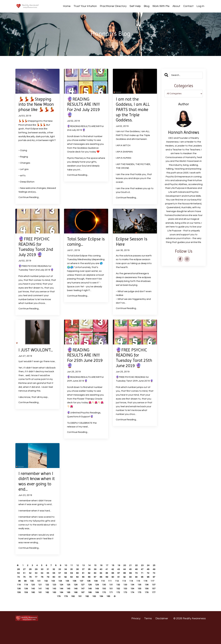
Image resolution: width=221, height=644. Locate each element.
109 (144, 595)
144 (135, 603)
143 (128, 603)
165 (22, 610)
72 (40, 591)
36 (89, 583)
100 (76, 595)
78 (77, 591)
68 (151, 587)
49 (34, 587)
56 (77, 587)
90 (151, 591)
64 (126, 587)
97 (57, 595)
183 (76, 614)
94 (38, 595)
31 (58, 583)
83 (108, 591)
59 (95, 587)
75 (58, 591)
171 (67, 610)
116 (60, 599)
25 (21, 583)
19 (123, 580)
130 (30, 603)
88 (139, 591)
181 (143, 610)
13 (86, 580)
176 (105, 610)
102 (91, 595)
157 (98, 607)
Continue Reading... (29, 205)
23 (148, 580)
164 (150, 607)
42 (126, 583)
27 (34, 583)
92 (26, 595)
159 (113, 607)
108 (137, 595)
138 (90, 603)
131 (37, 603)
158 (105, 607)
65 (133, 587)
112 (30, 599)
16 (105, 580)
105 (114, 595)
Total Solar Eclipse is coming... (78, 252)
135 (67, 603)
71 (34, 591)
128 (150, 599)
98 (63, 595)
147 (22, 607)
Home (67, 6)
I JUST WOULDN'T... (31, 363)
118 (75, 599)
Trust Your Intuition (85, 6)
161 (128, 607)
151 (52, 607)
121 (98, 599)
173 (82, 610)
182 (150, 610)
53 (58, 587)
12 (80, 580)
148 (30, 607)
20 (129, 580)
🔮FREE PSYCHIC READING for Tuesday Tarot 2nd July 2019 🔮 (37, 255)
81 (95, 591)
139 (98, 603)
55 (71, 587)
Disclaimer (162, 636)
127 (143, 599)
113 (37, 599)
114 (45, 599)
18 (117, 580)
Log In (200, 6)
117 (67, 599)
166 (30, 610)
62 (114, 587)
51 (46, 587)
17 (111, 580)
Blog (147, 6)
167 (37, 610)
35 (83, 583)
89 (145, 591)
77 (71, 591)
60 (102, 587)
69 (21, 591)
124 (120, 599)
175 (98, 610)
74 (52, 591)
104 (106, 595)
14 (92, 580)
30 (52, 583)
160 (120, 607)
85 (120, 591)
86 (126, 591)
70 (27, 591)
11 (74, 580)
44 (139, 583)
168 (45, 610)
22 (142, 580)
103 (99, 595)
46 (151, 583)
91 (20, 595)
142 (120, 603)
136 (75, 603)
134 (60, 603)
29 (46, 583)
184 (83, 614)
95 (45, 595)
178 (120, 610)
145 (143, 603)
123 (113, 599)
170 (60, 610)
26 (27, 583)
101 (84, 595)
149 (37, 607)
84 (114, 591)
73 (46, 591)
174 (90, 610)
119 (82, 599)
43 (133, 583)
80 (89, 591)
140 (105, 603)
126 (135, 599)
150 (45, 607)
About (176, 6)
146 (150, 603)
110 (152, 595)
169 (52, 610)
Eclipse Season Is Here (133, 249)
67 (145, 587)
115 (52, 599)
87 (133, 591)
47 (21, 587)
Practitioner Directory (113, 6)
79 (83, 591)
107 (129, 595)
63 (120, 587)
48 (27, 587)
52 (52, 587)
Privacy (136, 636)
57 (83, 587)
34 (77, 583)
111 (22, 599)
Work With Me (161, 6)
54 (65, 587)
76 (65, 591)
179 (128, 610)
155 (82, 607)
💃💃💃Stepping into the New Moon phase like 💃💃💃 (37, 108)
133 (52, 603)
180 (135, 610)
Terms (148, 636)
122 (105, 599)
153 (67, 607)
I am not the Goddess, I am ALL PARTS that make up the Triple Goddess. (135, 111)
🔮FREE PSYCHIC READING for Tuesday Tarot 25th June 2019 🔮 (133, 371)
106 (122, 595)
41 (120, 583)
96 (51, 595)
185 (91, 614)
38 (102, 583)
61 (108, 587)
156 (90, 607)
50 (40, 587)
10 (67, 580)
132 (45, 603)
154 (75, 607)
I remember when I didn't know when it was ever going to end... (37, 494)
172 (75, 610)
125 (128, 599)
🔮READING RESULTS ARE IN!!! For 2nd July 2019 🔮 (86, 108)
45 (145, 583)
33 (71, 583)
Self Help (135, 6)
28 (40, 583)
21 (136, 580)
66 (139, 587)
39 (108, 583)
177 (113, 610)
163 (143, 607)
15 (98, 580)
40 (114, 583)
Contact (188, 6)
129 (22, 603)
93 (32, 595)
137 (82, 603)
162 (135, 607)
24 (154, 580)
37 (95, 583)
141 (113, 603)
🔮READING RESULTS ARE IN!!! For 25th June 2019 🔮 (85, 368)
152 (60, 607)
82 (102, 591)
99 (69, 595)
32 (65, 583)
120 (90, 599)
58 (89, 587)
